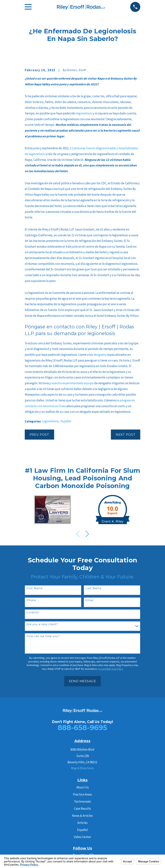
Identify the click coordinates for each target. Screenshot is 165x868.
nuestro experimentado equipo (72, 383)
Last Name (93, 588)
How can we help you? (43, 636)
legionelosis (84, 113)
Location (33, 612)
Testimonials (82, 801)
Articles (82, 823)
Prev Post (40, 435)
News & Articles (82, 816)
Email (89, 600)
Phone (31, 600)
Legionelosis (50, 421)
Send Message (82, 681)
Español (66, 421)
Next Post (126, 435)
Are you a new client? (43, 624)
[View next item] (87, 534)
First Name (35, 588)
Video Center (82, 837)
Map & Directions (82, 768)
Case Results (82, 809)
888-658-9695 (82, 728)
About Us (82, 787)
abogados (100, 355)
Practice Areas (82, 794)
